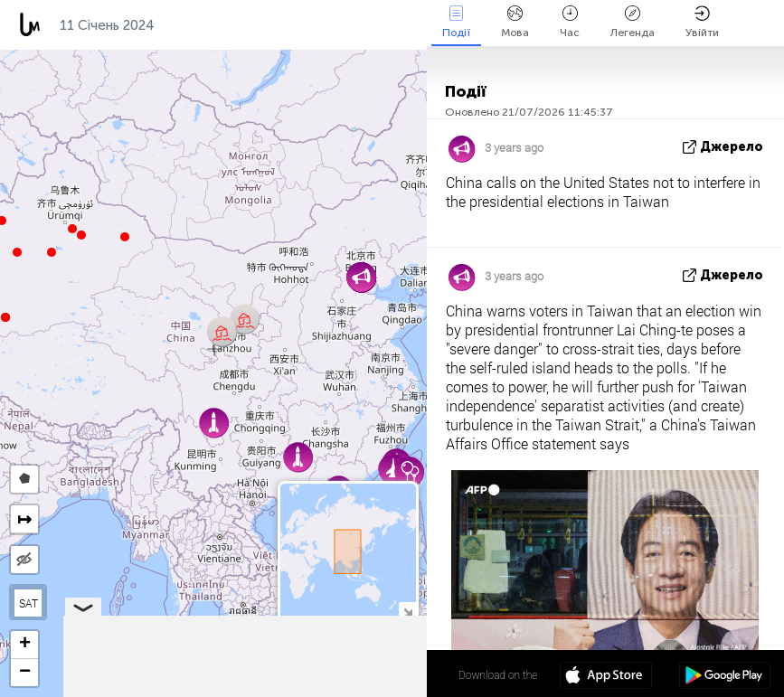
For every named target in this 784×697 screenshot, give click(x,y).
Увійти (702, 22)
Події (456, 22)
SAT (28, 603)
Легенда (633, 22)
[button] (72, 229)
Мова (515, 22)
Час (570, 22)
